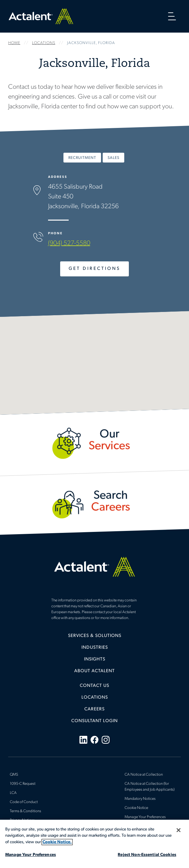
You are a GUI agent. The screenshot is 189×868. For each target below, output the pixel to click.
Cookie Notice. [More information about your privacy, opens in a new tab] (57, 842)
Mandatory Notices (140, 799)
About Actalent (94, 671)
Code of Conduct (24, 802)
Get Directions (94, 269)
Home (41, 16)
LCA (13, 793)
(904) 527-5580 (69, 243)
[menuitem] (94, 638)
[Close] (179, 830)
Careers (94, 709)
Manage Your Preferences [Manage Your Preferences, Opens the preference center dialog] (31, 855)
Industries (95, 648)
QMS (14, 775)
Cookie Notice (136, 808)
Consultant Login (94, 721)
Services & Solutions (95, 636)
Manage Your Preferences (145, 817)
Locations (95, 697)
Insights (95, 659)
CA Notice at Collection (144, 775)
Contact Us (94, 686)
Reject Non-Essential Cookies (147, 855)
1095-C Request (23, 784)
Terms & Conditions (26, 811)
